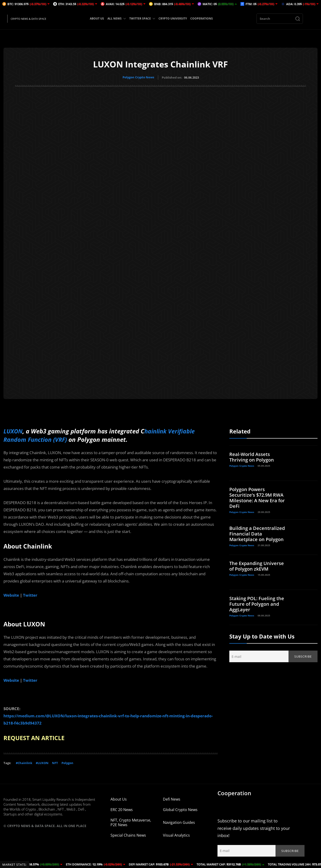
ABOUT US (97, 18)
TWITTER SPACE (142, 18)
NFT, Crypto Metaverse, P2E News (131, 822)
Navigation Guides (179, 822)
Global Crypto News (180, 809)
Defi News (172, 799)
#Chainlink (24, 763)
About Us (119, 799)
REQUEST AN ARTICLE (36, 738)
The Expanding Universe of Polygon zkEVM (257, 566)
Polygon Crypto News (138, 77)
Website (11, 595)
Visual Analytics (176, 835)
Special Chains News (128, 835)
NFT (55, 763)
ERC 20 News (122, 809)
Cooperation (234, 793)
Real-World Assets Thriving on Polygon (252, 457)
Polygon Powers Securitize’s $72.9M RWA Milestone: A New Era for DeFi (257, 497)
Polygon (67, 763)
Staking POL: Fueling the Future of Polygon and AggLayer (257, 604)
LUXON (13, 431)
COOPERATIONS (202, 18)
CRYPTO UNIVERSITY (173, 18)
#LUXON (42, 763)
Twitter (31, 595)
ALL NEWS (117, 18)
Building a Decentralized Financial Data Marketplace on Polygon (257, 534)
